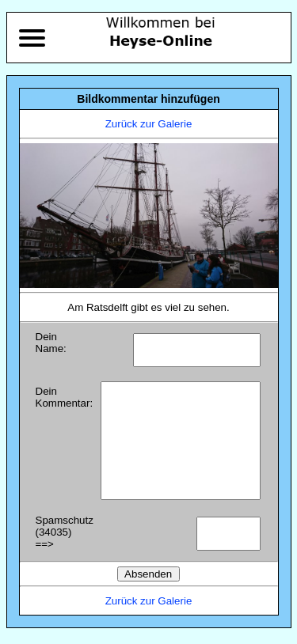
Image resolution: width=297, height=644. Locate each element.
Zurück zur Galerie (149, 124)
